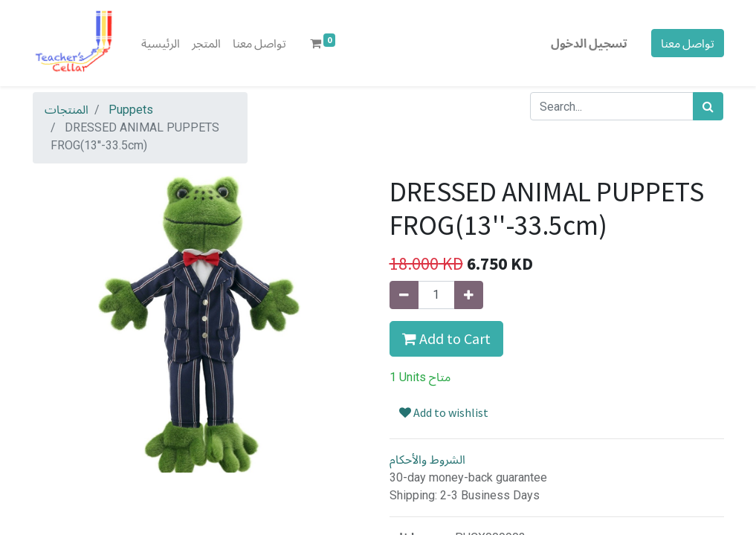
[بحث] (708, 106)
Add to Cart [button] (446, 338)
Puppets (131, 110)
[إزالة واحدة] (404, 295)
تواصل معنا (688, 43)
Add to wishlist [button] (444, 412)
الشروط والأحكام (427, 460)
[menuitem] (161, 43)
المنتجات (67, 110)
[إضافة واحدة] (469, 295)
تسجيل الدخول (589, 43)
